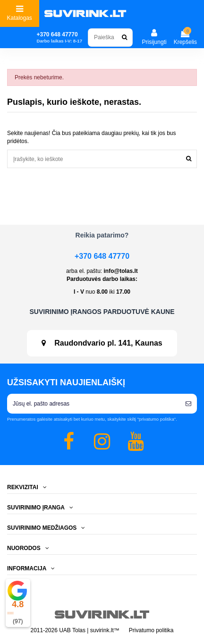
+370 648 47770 (102, 256)
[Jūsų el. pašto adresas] (93, 404)
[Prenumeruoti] (188, 404)
